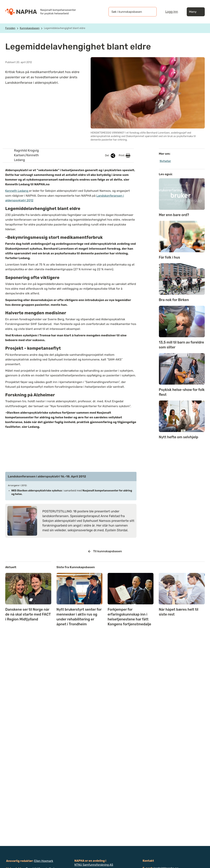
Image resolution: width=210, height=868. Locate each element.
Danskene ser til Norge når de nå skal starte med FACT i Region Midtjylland (28, 614)
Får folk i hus (169, 257)
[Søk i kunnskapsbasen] (129, 12)
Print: (124, 156)
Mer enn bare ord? (174, 215)
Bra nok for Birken (174, 300)
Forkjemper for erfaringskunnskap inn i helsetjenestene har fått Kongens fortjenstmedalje (129, 617)
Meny (196, 12)
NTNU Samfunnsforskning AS (94, 865)
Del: (110, 156)
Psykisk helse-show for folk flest (182, 392)
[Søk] (150, 12)
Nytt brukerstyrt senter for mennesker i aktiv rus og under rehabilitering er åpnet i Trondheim (79, 617)
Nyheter (165, 161)
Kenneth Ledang (17, 191)
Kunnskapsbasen (30, 28)
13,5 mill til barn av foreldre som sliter (181, 345)
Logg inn (172, 12)
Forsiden (10, 28)
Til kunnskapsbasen (105, 551)
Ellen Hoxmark (44, 861)
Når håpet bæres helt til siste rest (178, 612)
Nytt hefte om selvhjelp (179, 437)
